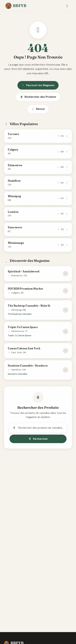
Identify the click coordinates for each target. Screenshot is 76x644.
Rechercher (38, 439)
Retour (38, 109)
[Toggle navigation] (67, 6)
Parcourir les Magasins (38, 85)
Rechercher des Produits (38, 97)
